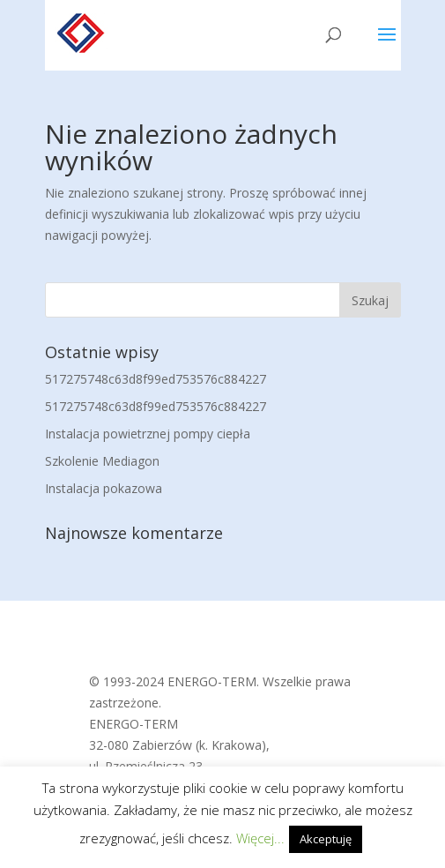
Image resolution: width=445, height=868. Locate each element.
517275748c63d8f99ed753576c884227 (156, 379)
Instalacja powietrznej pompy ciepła (148, 434)
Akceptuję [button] (326, 839)
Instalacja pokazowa (104, 488)
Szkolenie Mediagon (102, 461)
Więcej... (260, 838)
